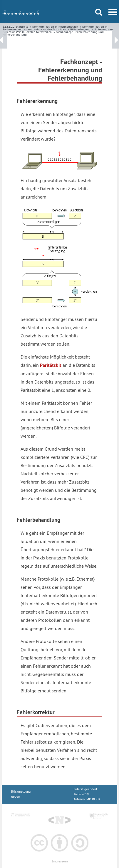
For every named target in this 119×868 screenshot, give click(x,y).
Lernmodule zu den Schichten (46, 29)
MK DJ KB (93, 799)
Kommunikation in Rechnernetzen (55, 27)
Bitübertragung (80, 29)
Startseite (22, 27)
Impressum (60, 861)
